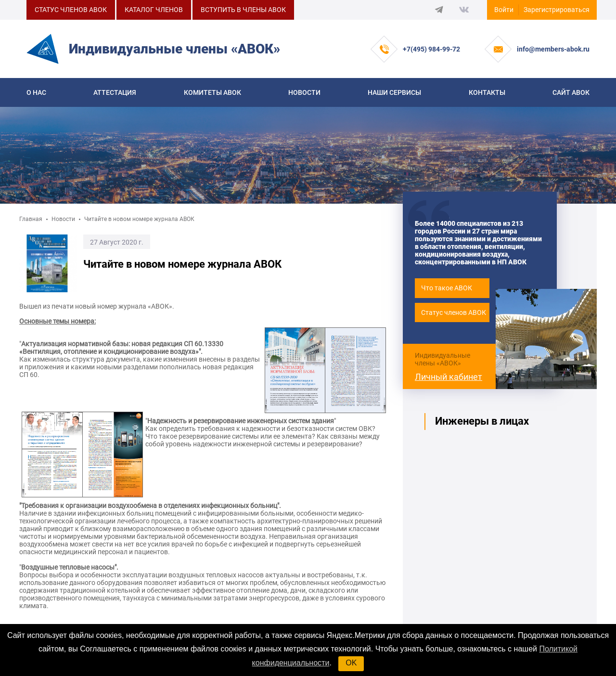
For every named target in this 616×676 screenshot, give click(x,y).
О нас (36, 92)
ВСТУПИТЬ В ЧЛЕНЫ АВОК (243, 10)
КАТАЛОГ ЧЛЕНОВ (154, 10)
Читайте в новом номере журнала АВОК (139, 219)
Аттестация (115, 92)
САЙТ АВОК (571, 92)
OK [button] (351, 663)
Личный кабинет (449, 377)
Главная (31, 219)
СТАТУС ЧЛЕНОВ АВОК (71, 10)
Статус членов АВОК (454, 312)
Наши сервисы (394, 92)
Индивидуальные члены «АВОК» (443, 359)
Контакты (487, 92)
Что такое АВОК (447, 288)
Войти (504, 10)
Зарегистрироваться (557, 10)
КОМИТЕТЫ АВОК (212, 92)
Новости (304, 92)
